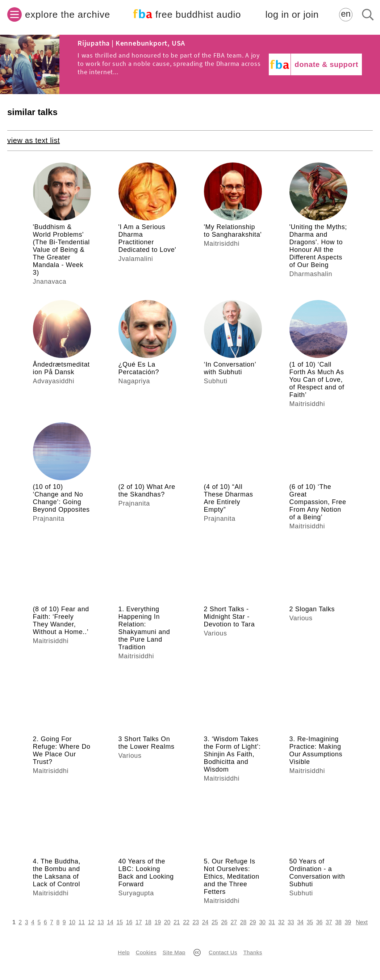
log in (292, 15)
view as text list (34, 140)
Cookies (146, 952)
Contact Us (223, 952)
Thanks (253, 952)
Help (124, 952)
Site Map (174, 952)
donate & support (326, 64)
